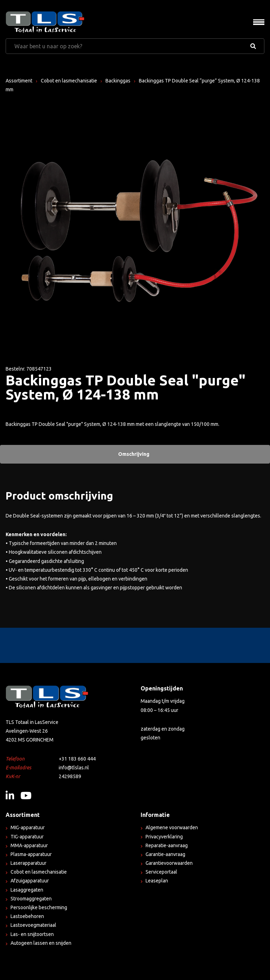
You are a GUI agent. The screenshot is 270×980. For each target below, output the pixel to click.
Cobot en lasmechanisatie (69, 81)
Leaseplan (157, 881)
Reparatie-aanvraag (167, 845)
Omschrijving (134, 454)
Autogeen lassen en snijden (41, 943)
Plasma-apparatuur (31, 854)
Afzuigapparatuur (30, 881)
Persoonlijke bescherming (39, 907)
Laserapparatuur (28, 863)
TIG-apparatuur (27, 837)
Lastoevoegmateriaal (33, 925)
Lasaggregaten (27, 890)
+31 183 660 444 (77, 759)
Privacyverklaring (164, 837)
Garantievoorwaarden (169, 863)
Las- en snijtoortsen (32, 934)
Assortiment (19, 81)
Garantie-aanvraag (165, 854)
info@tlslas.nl (74, 768)
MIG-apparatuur (28, 827)
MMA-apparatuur (29, 845)
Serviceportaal (161, 872)
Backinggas (118, 81)
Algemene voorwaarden (172, 827)
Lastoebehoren (27, 916)
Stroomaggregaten (31, 899)
